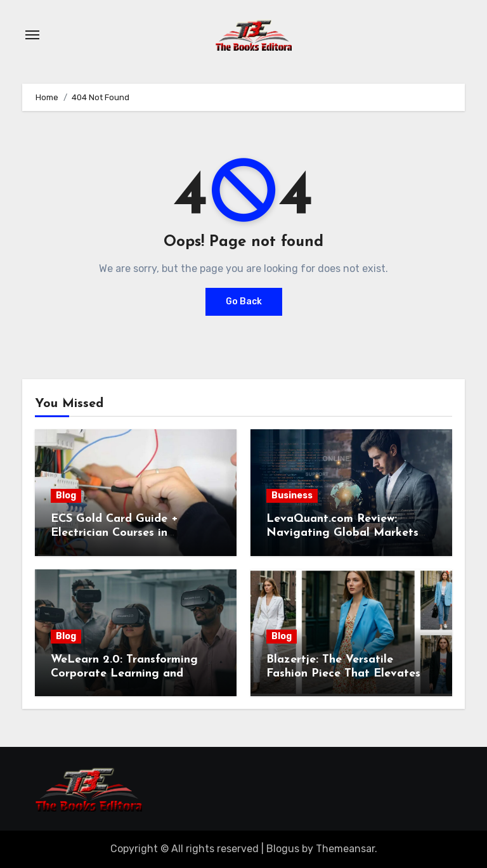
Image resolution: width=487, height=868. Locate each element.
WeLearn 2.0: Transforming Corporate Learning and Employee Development (124, 673)
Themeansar (345, 849)
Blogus (283, 849)
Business (292, 496)
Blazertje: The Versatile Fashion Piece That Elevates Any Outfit (343, 673)
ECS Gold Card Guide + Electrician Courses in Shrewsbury (114, 533)
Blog (66, 496)
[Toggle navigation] (32, 35)
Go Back (244, 301)
